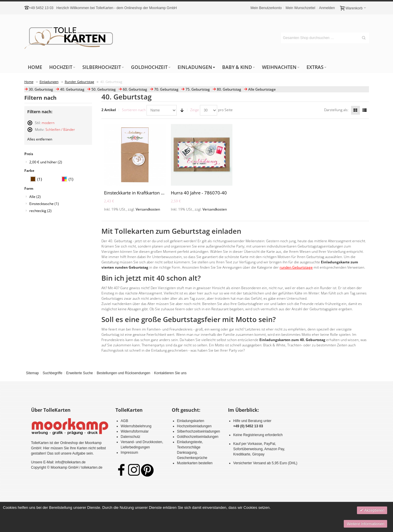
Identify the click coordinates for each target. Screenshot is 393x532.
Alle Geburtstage (262, 89)
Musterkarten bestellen (195, 463)
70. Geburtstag (166, 89)
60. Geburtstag (135, 89)
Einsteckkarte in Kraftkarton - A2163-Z (142, 193)
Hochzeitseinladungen (194, 426)
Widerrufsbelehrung (136, 426)
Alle (35, 197)
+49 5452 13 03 (41, 8)
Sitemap (32, 373)
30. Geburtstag (41, 89)
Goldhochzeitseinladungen (198, 437)
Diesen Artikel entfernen (30, 125)
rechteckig (40, 211)
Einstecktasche (44, 204)
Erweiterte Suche (80, 373)
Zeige (195, 110)
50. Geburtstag (104, 89)
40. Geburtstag (72, 89)
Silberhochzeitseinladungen (199, 431)
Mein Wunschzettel (300, 8)
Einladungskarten (191, 421)
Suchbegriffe (52, 373)
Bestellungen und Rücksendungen (124, 373)
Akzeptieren (374, 510)
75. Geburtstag (198, 89)
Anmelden (327, 8)
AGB (124, 421)
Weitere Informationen (365, 524)
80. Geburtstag (229, 89)
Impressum (129, 453)
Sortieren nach (134, 110)
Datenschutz (131, 437)
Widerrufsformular (135, 431)
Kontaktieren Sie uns (170, 373)
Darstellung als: (336, 110)
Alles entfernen (40, 139)
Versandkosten (148, 209)
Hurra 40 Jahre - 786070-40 (199, 193)
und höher (46, 162)
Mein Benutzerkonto (266, 8)
